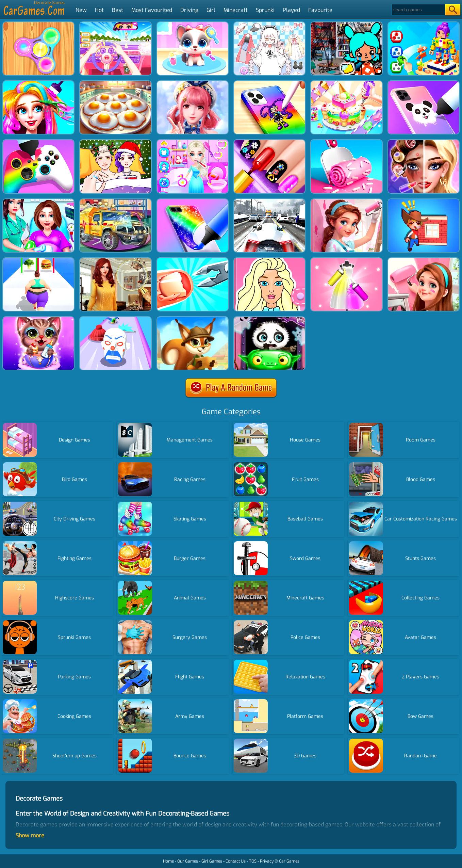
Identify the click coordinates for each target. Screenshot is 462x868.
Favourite (320, 10)
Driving (189, 10)
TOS (253, 861)
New (81, 10)
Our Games (188, 861)
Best (118, 10)
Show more (30, 835)
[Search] (418, 10)
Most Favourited (152, 10)
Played (291, 10)
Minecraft (236, 10)
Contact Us (236, 861)
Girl (211, 10)
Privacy (267, 861)
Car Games (289, 861)
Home (168, 861)
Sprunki (265, 10)
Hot (99, 10)
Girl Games (212, 861)
